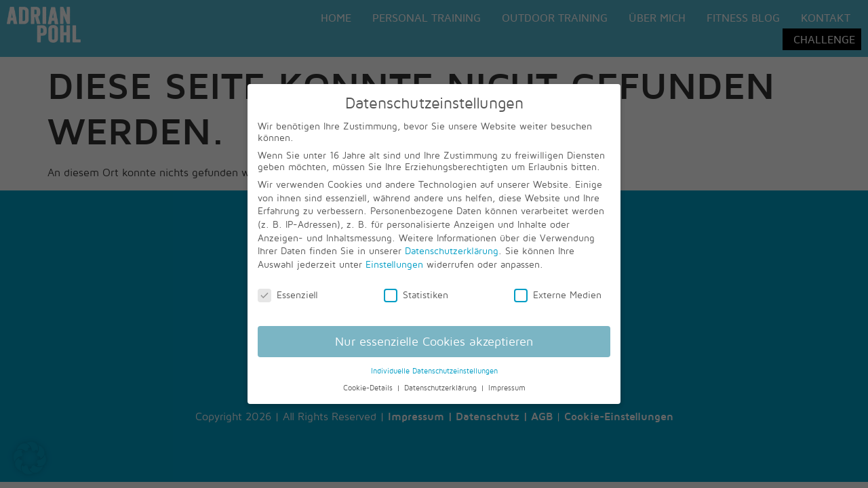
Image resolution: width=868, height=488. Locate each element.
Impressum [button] (507, 388)
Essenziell (288, 294)
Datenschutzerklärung (452, 250)
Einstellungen (394, 264)
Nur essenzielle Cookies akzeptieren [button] (434, 341)
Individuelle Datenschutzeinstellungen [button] (434, 371)
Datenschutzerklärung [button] (442, 388)
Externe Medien (558, 294)
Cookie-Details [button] (369, 388)
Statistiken (416, 294)
